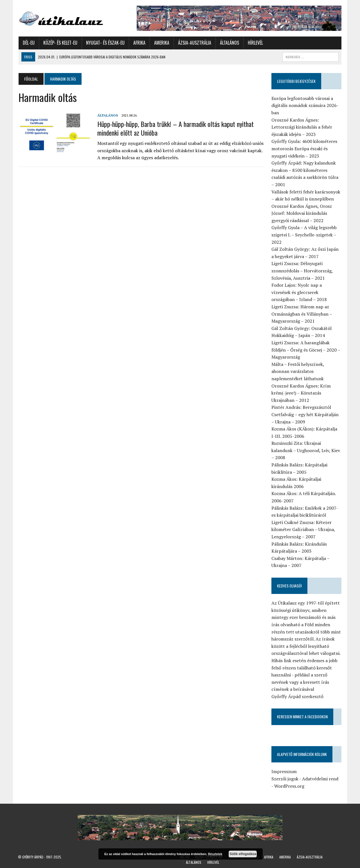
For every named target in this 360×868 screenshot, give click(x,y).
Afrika (139, 43)
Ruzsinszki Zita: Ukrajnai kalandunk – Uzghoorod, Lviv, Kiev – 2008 (306, 450)
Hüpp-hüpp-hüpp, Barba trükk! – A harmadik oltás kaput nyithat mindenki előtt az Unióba (175, 128)
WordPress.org (290, 786)
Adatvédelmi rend (320, 779)
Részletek (215, 854)
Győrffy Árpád (33, 857)
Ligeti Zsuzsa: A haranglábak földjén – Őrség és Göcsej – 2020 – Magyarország (306, 350)
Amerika (161, 43)
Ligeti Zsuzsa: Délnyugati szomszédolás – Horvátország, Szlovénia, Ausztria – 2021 (302, 271)
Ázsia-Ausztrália (194, 43)
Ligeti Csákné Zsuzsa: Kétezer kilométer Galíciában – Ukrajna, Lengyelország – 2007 (303, 529)
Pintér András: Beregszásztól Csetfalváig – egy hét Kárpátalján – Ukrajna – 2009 (305, 414)
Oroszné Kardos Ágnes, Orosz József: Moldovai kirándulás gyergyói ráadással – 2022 (302, 213)
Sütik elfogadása (243, 854)
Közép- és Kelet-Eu (60, 43)
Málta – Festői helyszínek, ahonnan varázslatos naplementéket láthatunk (298, 371)
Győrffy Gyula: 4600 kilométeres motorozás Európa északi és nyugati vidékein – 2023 (305, 148)
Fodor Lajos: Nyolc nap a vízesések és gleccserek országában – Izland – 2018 (299, 292)
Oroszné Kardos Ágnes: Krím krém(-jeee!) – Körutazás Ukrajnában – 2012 (301, 393)
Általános (229, 43)
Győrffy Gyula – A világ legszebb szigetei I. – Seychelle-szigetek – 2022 (304, 235)
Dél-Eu (28, 43)
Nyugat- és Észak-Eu (105, 43)
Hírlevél (255, 43)
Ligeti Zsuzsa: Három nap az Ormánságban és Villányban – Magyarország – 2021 (302, 314)
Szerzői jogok (285, 779)
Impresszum (284, 771)
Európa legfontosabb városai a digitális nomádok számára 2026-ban (305, 105)
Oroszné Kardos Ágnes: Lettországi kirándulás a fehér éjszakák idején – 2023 (302, 127)
